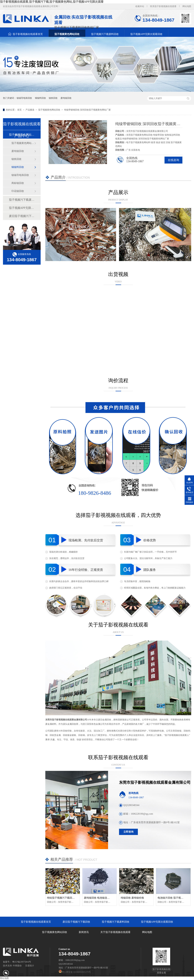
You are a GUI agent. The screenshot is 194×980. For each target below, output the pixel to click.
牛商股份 (17, 966)
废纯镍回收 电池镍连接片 (98, 898)
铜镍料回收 (40, 98)
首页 (20, 110)
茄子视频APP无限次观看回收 (146, 34)
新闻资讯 (84, 932)
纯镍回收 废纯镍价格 (132, 898)
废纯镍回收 (66, 98)
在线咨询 (173, 160)
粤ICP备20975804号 (22, 962)
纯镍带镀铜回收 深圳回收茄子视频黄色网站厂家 (88, 110)
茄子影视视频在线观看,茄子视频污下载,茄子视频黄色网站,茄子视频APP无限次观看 (52, 2)
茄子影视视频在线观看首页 (28, 34)
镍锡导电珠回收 (24, 98)
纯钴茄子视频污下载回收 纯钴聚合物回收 (70, 898)
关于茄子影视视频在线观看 (115, 932)
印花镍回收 (18, 191)
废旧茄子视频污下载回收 (22, 216)
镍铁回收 (53, 98)
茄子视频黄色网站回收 (67, 34)
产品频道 (30, 110)
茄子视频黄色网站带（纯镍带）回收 (23, 143)
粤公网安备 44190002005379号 (75, 972)
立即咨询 (128, 832)
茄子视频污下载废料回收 (105, 34)
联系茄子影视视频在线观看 (163, 6)
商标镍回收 (18, 183)
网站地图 (187, 6)
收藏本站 (140, 6)
